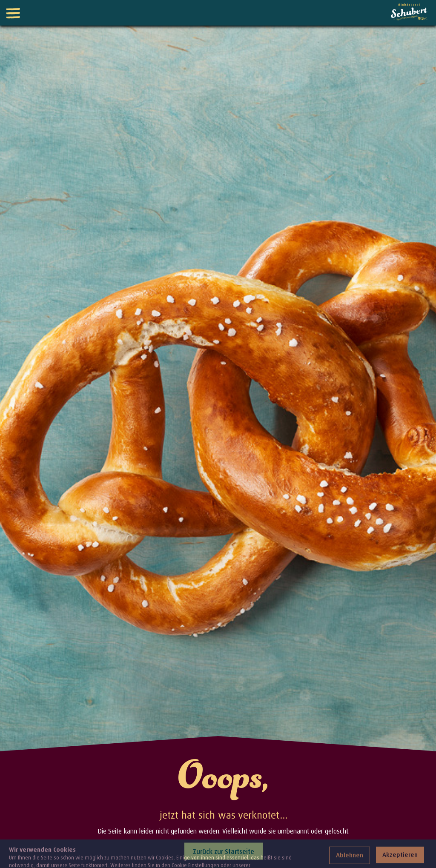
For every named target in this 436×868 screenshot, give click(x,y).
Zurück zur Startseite (224, 851)
